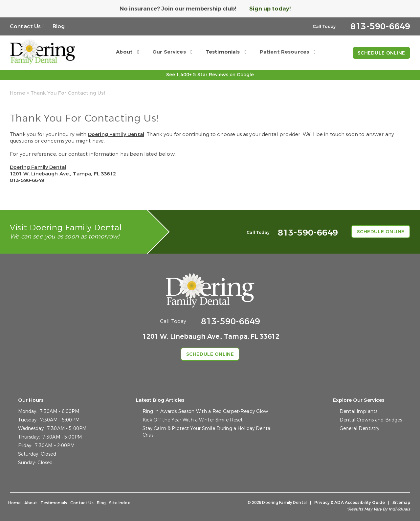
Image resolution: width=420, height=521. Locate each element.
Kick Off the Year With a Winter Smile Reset (193, 420)
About (124, 52)
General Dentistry (359, 429)
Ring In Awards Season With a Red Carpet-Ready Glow (205, 411)
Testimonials (223, 52)
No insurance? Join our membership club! (178, 9)
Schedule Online (381, 53)
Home (18, 93)
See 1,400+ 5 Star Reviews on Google (210, 75)
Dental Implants (358, 411)
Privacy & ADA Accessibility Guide (350, 503)
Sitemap (401, 503)
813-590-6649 (27, 180)
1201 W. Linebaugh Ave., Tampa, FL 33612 (63, 174)
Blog (59, 26)
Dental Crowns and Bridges (371, 420)
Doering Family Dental (116, 134)
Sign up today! (270, 9)
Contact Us (25, 26)
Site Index (120, 503)
